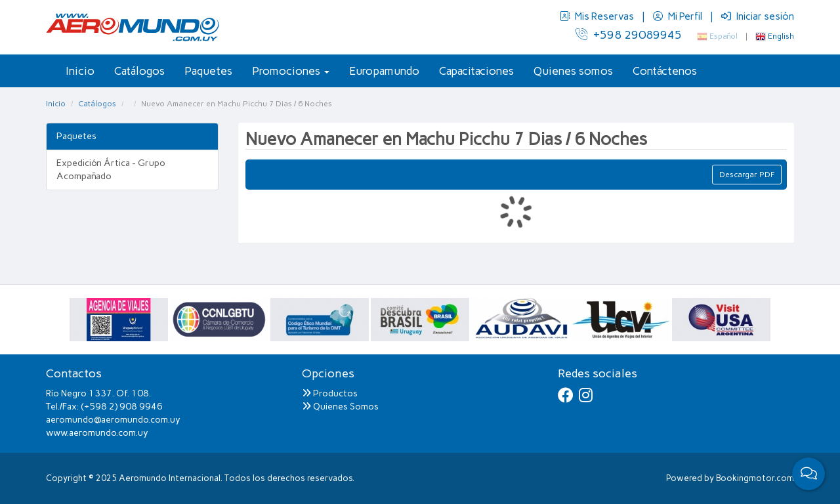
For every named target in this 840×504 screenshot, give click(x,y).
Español (717, 36)
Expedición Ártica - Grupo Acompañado (111, 170)
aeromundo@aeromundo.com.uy (113, 420)
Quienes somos (573, 71)
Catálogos (139, 71)
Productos (330, 393)
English (775, 36)
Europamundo (384, 71)
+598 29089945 (629, 35)
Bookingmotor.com (755, 478)
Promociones (291, 71)
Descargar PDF (747, 175)
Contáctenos (665, 71)
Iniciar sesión (758, 16)
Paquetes (208, 71)
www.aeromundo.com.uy (97, 433)
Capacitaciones (476, 71)
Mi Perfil (679, 16)
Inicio (80, 71)
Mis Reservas (598, 16)
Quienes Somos (340, 407)
